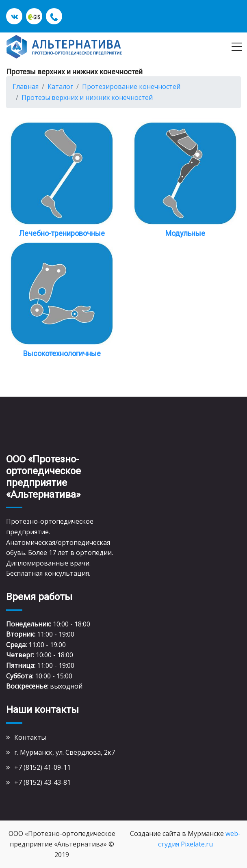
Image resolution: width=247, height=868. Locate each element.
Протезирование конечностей (131, 86)
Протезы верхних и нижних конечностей (87, 97)
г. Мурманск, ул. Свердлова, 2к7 (65, 752)
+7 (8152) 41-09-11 (42, 767)
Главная (26, 86)
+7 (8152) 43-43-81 (42, 782)
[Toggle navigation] (237, 47)
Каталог (60, 86)
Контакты (30, 737)
